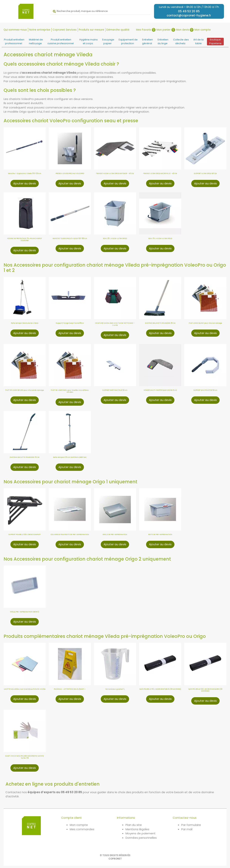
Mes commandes (82, 830)
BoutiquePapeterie (215, 42)
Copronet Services (65, 30)
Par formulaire (191, 825)
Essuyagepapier (108, 42)
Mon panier (166, 30)
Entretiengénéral (148, 42)
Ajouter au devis (25, 184)
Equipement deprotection (128, 42)
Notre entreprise (40, 30)
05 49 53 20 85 (189, 11)
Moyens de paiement (141, 834)
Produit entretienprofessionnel (14, 42)
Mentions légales (137, 830)
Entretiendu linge (163, 42)
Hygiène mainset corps (89, 42)
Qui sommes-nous (15, 30)
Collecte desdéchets (181, 42)
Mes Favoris (146, 30)
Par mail (187, 830)
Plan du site (134, 825)
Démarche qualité (118, 30)
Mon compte (203, 30)
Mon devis (185, 30)
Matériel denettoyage (36, 42)
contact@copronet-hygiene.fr (189, 15)
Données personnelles (141, 838)
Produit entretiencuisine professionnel (61, 42)
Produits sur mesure (91, 30)
